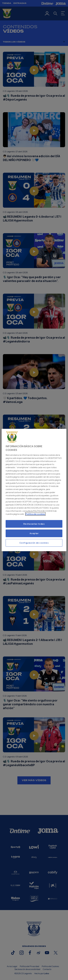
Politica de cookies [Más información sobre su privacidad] (35, 514)
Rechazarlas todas (34, 524)
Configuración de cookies (34, 543)
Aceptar (34, 533)
